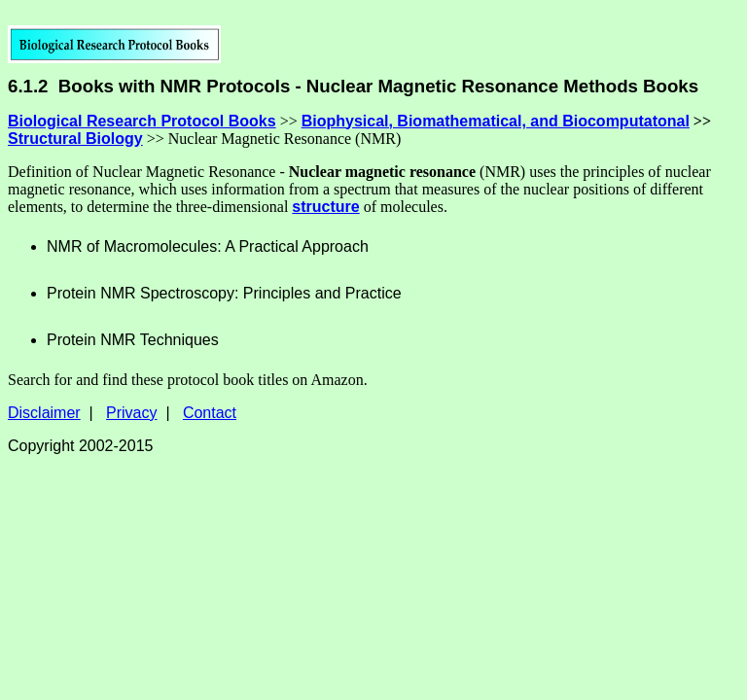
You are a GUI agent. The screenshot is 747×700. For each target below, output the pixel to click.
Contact (210, 413)
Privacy (131, 413)
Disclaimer (44, 413)
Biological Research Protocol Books (142, 121)
